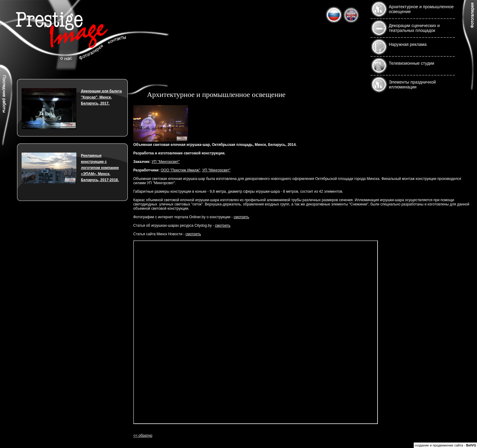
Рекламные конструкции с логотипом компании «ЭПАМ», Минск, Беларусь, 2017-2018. (100, 168)
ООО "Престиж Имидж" (180, 170)
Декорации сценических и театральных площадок (414, 28)
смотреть (241, 217)
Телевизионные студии (411, 63)
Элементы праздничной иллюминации (412, 84)
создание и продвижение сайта (439, 445)
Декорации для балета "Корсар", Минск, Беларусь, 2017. (101, 97)
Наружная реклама (408, 44)
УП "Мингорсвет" (166, 162)
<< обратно (143, 436)
